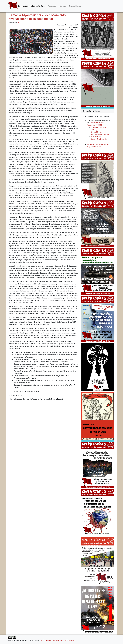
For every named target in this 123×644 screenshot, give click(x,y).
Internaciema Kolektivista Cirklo (27, 6)
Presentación (52, 6)
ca (19, 23)
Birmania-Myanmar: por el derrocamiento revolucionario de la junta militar (37, 17)
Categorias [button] (62, 6)
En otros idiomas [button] (75, 6)
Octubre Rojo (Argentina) (99, 139)
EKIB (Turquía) (96, 137)
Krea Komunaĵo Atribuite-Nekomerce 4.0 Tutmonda (57, 640)
